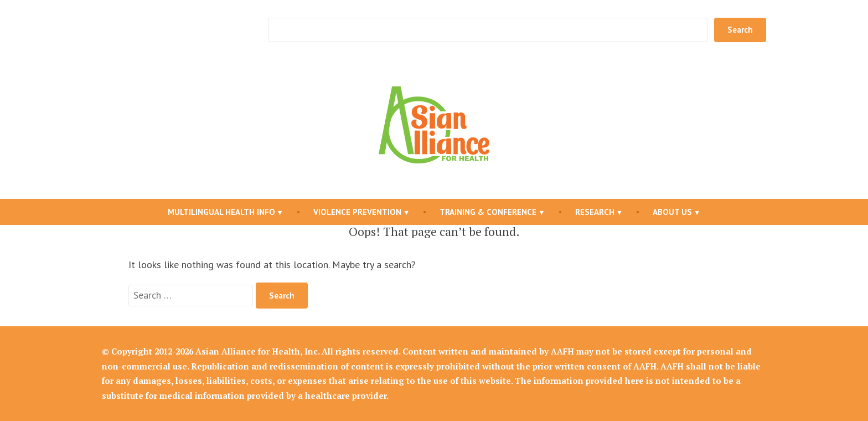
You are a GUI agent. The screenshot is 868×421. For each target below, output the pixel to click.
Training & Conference (488, 212)
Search (740, 30)
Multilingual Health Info (221, 212)
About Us (672, 212)
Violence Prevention (357, 212)
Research (595, 212)
